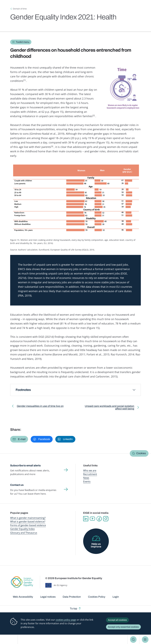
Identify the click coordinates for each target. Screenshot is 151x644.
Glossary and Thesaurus (24, 533)
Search (133, 639)
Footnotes (23, 390)
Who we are (90, 470)
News (86, 478)
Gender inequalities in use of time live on (40, 407)
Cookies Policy (97, 597)
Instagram (106, 519)
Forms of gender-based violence (28, 525)
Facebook (99, 519)
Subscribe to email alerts (25, 465)
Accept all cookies (117, 620)
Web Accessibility (23, 597)
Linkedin (86, 519)
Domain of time (20, 9)
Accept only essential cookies (123, 627)
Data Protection (72, 597)
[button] (19, 439)
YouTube (92, 519)
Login (116, 597)
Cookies (141, 453)
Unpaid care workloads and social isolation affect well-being (107, 408)
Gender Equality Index (22, 529)
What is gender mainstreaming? (28, 518)
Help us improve (96, 545)
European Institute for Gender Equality (10, 640)
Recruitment (90, 474)
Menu (145, 639)
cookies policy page (66, 620)
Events (87, 482)
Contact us (17, 485)
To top (74, 609)
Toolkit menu (23, 42)
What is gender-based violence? (28, 522)
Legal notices (48, 597)
